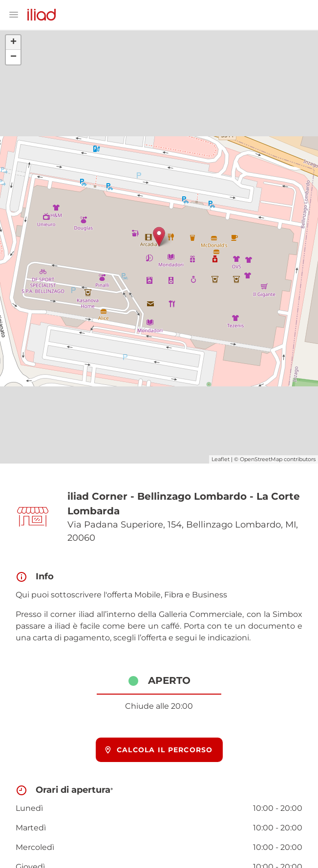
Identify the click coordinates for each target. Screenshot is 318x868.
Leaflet (221, 459)
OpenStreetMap (261, 459)
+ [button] (13, 42)
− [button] (13, 57)
